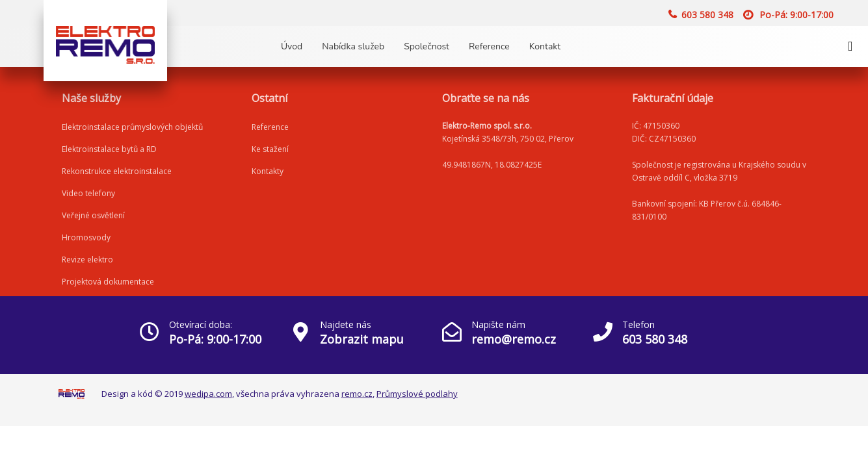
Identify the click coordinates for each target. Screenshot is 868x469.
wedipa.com (208, 394)
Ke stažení (270, 149)
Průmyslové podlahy (417, 394)
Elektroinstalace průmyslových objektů (132, 127)
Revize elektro (87, 260)
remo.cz (357, 394)
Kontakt (545, 46)
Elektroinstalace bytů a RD (109, 149)
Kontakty (268, 171)
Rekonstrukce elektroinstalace (117, 171)
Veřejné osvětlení (93, 215)
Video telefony (88, 193)
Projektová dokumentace (108, 282)
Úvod (292, 46)
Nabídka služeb (353, 46)
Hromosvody (86, 237)
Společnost (427, 46)
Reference (489, 46)
